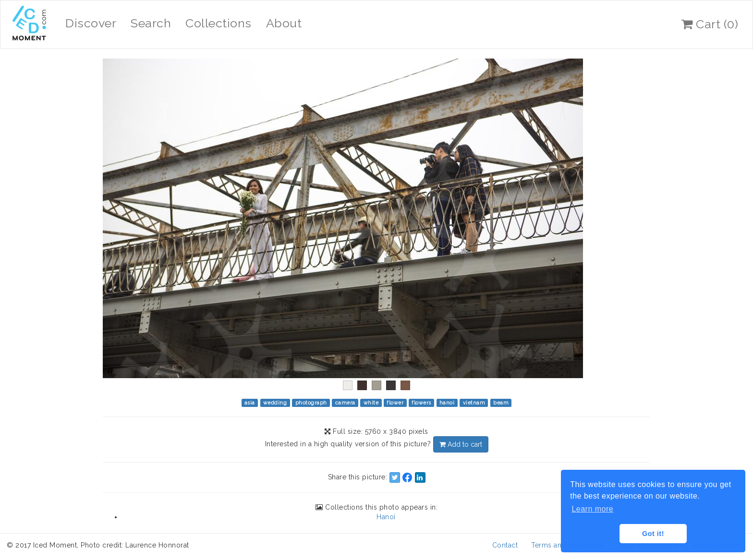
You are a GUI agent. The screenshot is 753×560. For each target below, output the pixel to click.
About (284, 23)
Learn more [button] (592, 509)
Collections (219, 23)
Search (151, 23)
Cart (710, 24)
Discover (91, 23)
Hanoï (386, 517)
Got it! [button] (653, 534)
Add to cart (461, 444)
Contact (505, 545)
